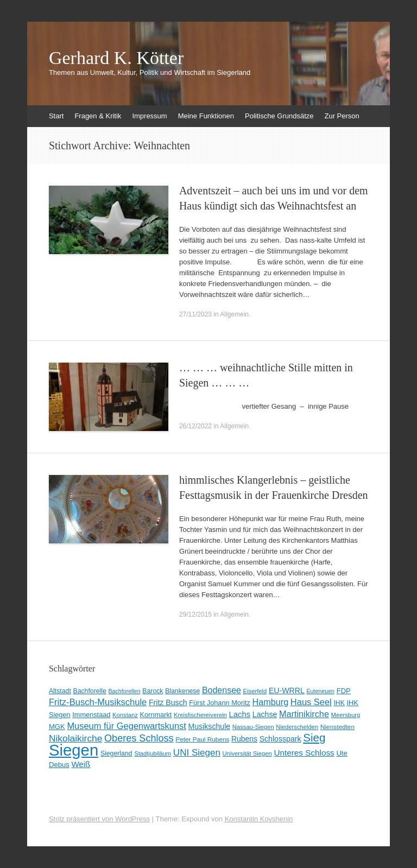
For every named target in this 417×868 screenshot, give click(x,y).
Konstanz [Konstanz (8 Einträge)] (125, 715)
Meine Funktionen (206, 116)
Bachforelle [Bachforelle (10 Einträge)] (89, 691)
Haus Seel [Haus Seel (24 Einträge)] (311, 702)
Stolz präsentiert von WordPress (99, 819)
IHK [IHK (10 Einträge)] (339, 703)
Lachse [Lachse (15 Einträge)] (265, 714)
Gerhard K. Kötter (116, 58)
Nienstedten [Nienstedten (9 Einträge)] (337, 727)
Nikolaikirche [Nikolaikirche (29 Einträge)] (76, 738)
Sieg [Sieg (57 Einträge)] (314, 737)
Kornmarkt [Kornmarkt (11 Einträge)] (156, 715)
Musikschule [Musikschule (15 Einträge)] (209, 726)
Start (56, 116)
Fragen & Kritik (98, 116)
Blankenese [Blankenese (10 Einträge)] (182, 691)
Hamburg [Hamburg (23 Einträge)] (271, 702)
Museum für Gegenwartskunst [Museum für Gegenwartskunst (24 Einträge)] (126, 726)
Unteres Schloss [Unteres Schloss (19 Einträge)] (304, 753)
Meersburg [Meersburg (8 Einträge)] (346, 715)
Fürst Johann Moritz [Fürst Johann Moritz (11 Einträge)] (220, 703)
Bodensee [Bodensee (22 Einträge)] (222, 690)
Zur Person (342, 116)
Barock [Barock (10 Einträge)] (153, 691)
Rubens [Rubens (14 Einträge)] (244, 739)
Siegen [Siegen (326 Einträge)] (74, 750)
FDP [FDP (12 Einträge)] (344, 691)
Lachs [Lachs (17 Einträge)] (240, 714)
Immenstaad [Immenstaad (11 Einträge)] (91, 715)
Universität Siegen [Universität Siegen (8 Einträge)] (247, 753)
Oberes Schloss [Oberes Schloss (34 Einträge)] (139, 738)
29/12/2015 (195, 614)
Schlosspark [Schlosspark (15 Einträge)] (280, 739)
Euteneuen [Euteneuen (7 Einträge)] (320, 691)
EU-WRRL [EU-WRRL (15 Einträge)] (287, 690)
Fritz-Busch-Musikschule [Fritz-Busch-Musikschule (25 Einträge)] (98, 702)
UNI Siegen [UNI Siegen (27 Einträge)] (197, 753)
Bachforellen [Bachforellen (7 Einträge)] (124, 691)
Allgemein (234, 314)
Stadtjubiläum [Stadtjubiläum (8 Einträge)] (153, 753)
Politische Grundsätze (279, 116)
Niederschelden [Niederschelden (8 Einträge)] (297, 727)
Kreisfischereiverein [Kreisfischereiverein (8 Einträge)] (200, 715)
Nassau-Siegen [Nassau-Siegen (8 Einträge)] (253, 727)
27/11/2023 (195, 314)
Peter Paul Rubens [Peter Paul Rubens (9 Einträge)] (202, 739)
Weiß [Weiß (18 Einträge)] (81, 764)
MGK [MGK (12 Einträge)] (57, 727)
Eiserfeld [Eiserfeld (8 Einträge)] (255, 691)
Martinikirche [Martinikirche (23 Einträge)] (304, 714)
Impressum (149, 116)
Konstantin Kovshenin (259, 819)
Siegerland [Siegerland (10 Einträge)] (116, 753)
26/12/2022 (195, 426)
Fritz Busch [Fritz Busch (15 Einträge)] (168, 702)
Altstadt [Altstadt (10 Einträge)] (60, 691)
